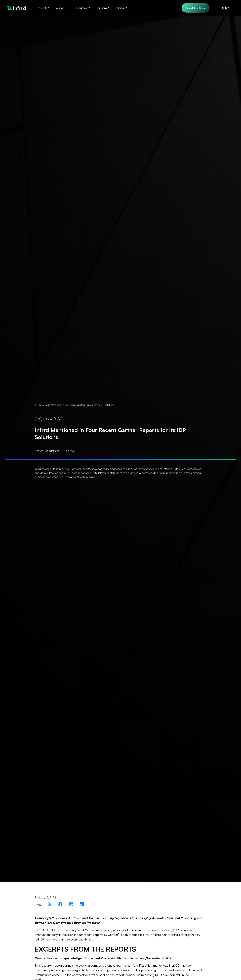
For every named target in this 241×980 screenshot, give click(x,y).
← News (39, 405)
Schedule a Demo (196, 8)
